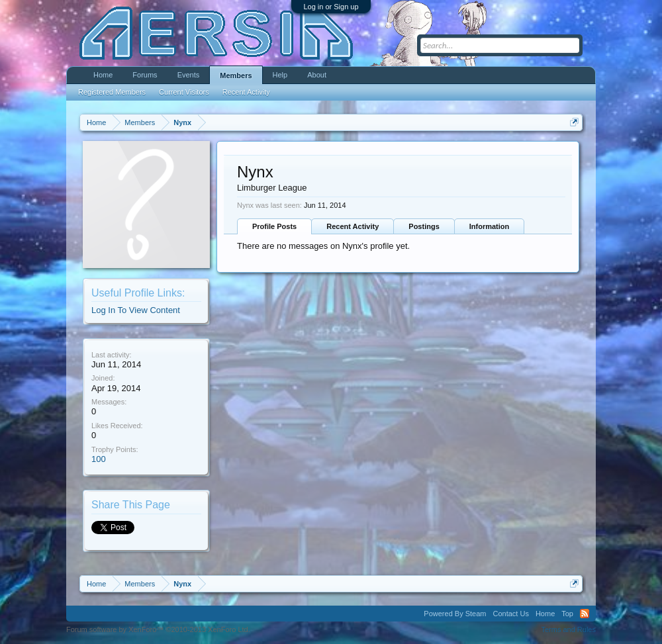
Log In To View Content (136, 310)
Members (236, 75)
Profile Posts (274, 226)
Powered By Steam (455, 614)
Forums (145, 75)
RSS (585, 614)
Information (490, 226)
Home (103, 75)
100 (99, 459)
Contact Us (510, 614)
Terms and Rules (568, 629)
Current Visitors (184, 92)
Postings (424, 226)
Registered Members (112, 92)
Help (280, 75)
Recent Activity (353, 226)
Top (567, 614)
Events (189, 75)
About (317, 75)
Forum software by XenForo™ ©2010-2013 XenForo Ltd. (158, 629)
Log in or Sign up (331, 7)
